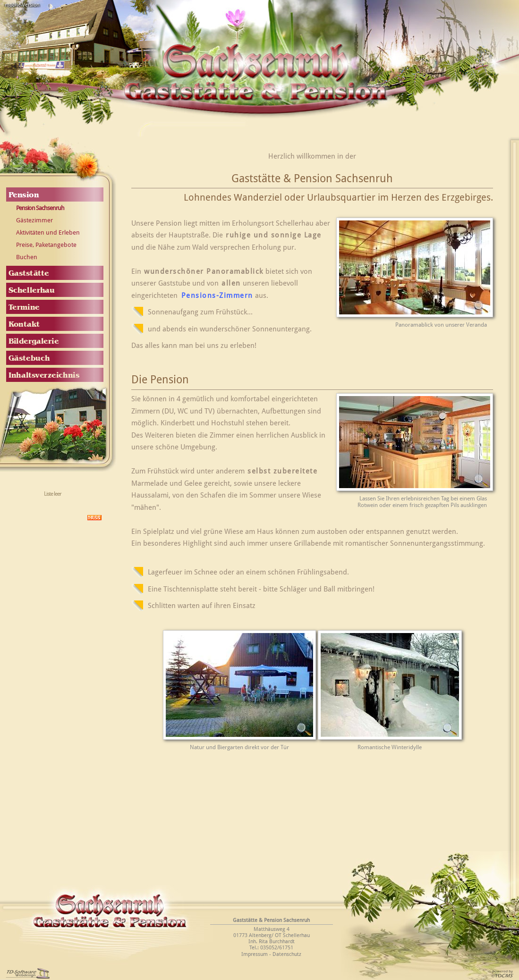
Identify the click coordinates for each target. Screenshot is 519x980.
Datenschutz (287, 954)
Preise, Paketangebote (46, 245)
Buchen (27, 257)
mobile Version (22, 5)
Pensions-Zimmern (217, 296)
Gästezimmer (34, 220)
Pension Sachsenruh (40, 208)
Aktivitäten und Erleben (48, 232)
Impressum (255, 954)
